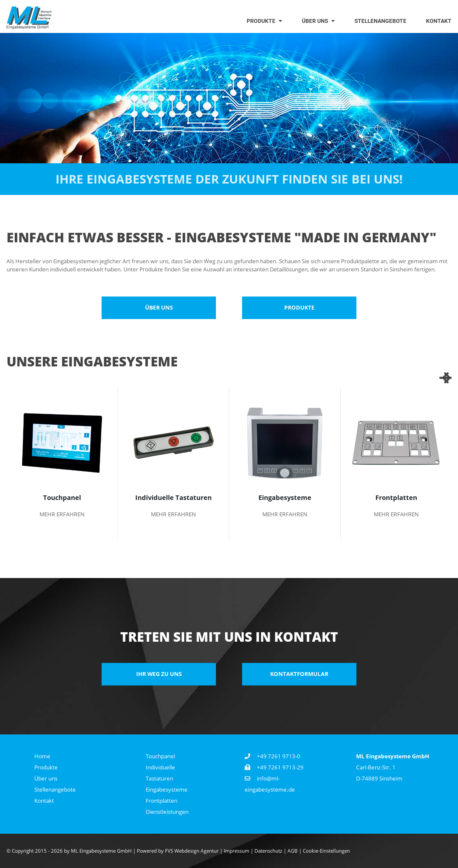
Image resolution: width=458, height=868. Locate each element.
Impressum (237, 851)
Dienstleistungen (167, 812)
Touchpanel (160, 756)
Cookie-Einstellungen (326, 851)
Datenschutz (268, 851)
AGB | (295, 851)
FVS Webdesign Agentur (192, 851)
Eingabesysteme (167, 789)
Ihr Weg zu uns (159, 674)
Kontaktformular (299, 674)
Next (445, 378)
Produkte (299, 307)
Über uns (159, 307)
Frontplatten (162, 801)
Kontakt (44, 801)
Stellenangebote (55, 789)
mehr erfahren (62, 514)
